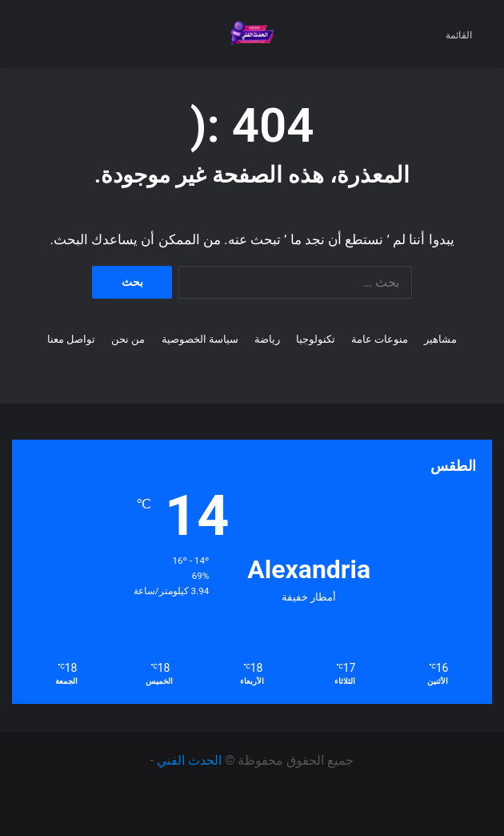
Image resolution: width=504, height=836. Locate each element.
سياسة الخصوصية (200, 339)
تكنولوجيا (316, 339)
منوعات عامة (380, 339)
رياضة (267, 339)
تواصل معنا (71, 339)
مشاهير (440, 339)
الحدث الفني (189, 760)
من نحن (128, 339)
